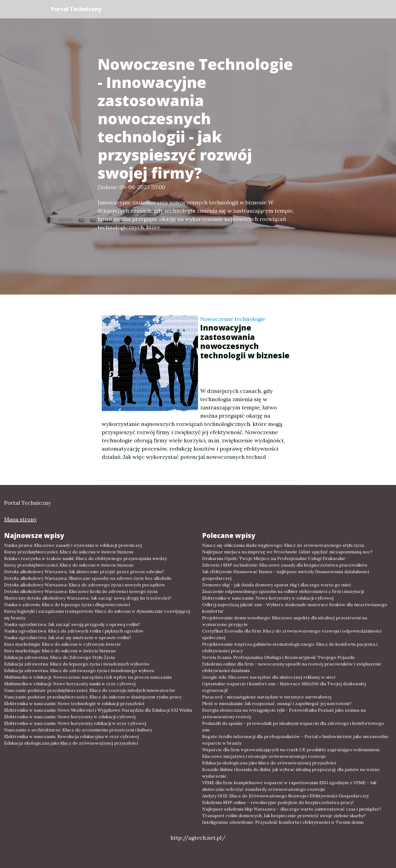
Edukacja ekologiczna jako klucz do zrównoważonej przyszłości (71, 743)
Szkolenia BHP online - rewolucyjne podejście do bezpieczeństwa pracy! (278, 802)
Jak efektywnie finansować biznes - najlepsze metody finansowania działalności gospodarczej (286, 575)
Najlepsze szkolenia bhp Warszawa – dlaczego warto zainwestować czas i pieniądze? (292, 809)
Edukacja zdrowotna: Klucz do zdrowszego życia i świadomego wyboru (79, 670)
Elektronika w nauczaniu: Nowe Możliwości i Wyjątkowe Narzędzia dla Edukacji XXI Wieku (98, 710)
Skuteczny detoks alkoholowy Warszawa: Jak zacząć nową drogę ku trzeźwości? (88, 598)
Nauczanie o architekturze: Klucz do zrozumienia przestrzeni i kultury (78, 730)
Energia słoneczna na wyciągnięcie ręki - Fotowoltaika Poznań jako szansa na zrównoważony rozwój (284, 713)
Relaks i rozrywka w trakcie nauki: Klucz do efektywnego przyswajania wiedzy (86, 558)
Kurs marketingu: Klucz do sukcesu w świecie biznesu (60, 651)
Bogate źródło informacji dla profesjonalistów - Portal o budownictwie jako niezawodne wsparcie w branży (295, 740)
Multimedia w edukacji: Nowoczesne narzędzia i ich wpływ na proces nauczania (88, 677)
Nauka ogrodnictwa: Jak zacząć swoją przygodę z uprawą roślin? (72, 624)
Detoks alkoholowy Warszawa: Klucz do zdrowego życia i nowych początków (85, 585)
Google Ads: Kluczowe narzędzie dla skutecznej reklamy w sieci (269, 677)
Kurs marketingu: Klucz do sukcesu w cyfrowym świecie (62, 644)
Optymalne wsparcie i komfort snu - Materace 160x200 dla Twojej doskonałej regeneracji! (284, 687)
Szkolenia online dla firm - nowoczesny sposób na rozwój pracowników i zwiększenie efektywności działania (292, 667)
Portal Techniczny (76, 9)
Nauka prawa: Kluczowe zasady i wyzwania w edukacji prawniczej (73, 545)
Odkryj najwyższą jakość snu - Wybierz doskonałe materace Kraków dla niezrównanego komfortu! (295, 608)
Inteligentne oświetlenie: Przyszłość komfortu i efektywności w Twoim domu (283, 822)
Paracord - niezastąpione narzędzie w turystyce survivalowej (267, 697)
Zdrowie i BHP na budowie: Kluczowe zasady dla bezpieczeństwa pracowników (285, 565)
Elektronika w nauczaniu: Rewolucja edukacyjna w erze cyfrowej (71, 736)
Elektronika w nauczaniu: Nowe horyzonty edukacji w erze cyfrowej (75, 723)
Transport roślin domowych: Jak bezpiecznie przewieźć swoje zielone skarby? (284, 816)
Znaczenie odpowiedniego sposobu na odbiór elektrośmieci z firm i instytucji (283, 591)
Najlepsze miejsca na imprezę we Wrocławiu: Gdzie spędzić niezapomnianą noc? (287, 552)
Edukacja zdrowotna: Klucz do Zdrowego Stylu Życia (59, 657)
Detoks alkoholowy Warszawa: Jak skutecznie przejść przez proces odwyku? (84, 572)
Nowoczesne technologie (233, 319)
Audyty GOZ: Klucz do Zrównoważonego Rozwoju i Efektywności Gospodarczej (285, 796)
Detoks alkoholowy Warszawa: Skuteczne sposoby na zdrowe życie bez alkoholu (88, 578)
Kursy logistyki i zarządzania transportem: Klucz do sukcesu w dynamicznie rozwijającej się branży (97, 614)
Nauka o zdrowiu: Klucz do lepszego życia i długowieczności (67, 604)
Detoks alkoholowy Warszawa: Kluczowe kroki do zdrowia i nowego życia (81, 591)
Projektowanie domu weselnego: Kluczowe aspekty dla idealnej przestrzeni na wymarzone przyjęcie (285, 621)
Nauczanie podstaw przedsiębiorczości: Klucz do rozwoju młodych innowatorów (90, 690)
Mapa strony (20, 519)
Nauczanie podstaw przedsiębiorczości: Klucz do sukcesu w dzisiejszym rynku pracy (93, 697)
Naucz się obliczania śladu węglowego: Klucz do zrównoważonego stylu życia (283, 545)
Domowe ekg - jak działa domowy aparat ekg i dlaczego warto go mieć (277, 585)
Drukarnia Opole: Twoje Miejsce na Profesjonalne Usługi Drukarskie (274, 558)
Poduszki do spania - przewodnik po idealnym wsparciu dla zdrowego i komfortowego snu (293, 726)
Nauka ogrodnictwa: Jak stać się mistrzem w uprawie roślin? (68, 637)
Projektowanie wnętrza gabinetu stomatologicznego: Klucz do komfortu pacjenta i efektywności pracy (290, 647)
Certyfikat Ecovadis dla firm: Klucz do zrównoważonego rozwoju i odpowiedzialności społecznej (292, 634)
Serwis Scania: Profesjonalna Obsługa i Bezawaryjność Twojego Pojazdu (278, 657)
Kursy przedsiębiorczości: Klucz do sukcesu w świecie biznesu (69, 552)
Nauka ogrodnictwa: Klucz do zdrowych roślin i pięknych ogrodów (74, 631)
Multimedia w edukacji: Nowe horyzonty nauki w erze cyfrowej (70, 684)
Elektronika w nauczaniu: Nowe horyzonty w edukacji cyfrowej (70, 717)
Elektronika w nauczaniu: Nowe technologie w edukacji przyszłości (74, 703)
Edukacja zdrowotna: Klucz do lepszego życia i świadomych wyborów (77, 664)
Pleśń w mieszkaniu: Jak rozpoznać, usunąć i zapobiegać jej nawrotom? (277, 703)
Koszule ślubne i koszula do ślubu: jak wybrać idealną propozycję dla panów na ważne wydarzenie (291, 773)
